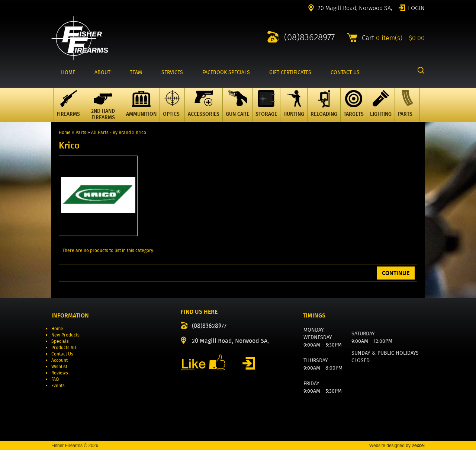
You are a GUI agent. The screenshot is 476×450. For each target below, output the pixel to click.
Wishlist (59, 366)
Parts (81, 132)
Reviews (60, 373)
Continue (396, 273)
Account (59, 360)
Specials (60, 341)
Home (65, 132)
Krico (141, 132)
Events (58, 385)
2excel (418, 446)
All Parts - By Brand (111, 132)
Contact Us (62, 354)
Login (416, 7)
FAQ (55, 379)
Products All (64, 347)
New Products (65, 335)
